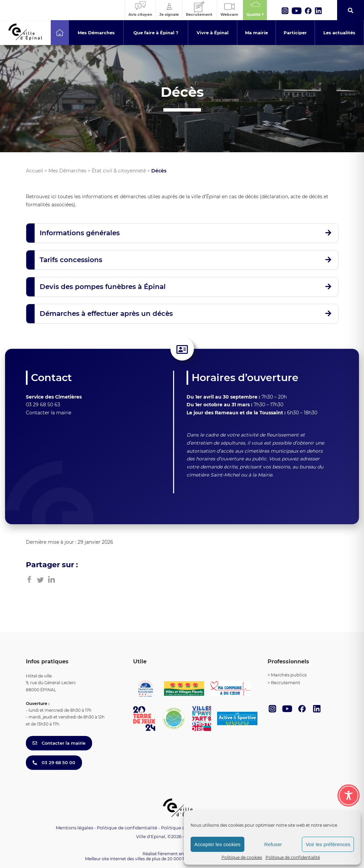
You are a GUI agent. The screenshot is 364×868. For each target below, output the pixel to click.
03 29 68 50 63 (43, 405)
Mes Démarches (67, 171)
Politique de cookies (242, 857)
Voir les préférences (328, 844)
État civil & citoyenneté (119, 171)
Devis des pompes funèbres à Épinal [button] (103, 287)
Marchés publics (289, 675)
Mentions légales (74, 828)
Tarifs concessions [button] (71, 260)
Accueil (34, 171)
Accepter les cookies (217, 844)
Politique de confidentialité (293, 857)
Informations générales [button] (80, 233)
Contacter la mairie (49, 413)
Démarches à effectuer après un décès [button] (106, 314)
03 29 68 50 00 (54, 762)
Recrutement (286, 683)
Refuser (273, 844)
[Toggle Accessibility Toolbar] (349, 795)
